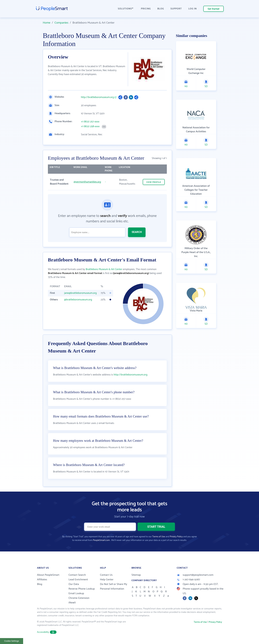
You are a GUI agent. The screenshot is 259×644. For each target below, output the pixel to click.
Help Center (107, 580)
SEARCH (137, 232)
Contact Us (106, 575)
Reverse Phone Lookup (82, 589)
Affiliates (42, 580)
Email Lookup (76, 593)
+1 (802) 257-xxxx (90, 122)
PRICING (146, 9)
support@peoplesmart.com (195, 575)
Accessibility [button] (47, 632)
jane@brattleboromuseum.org (80, 293)
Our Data (74, 584)
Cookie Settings (12, 641)
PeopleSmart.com (101, 540)
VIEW (154, 182)
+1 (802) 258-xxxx (90, 127)
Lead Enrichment (78, 580)
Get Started (214, 9)
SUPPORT (176, 9)
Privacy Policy (176, 537)
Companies (61, 23)
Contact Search (77, 575)
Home (47, 23)
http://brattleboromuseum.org (97, 97)
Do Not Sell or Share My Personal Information (114, 587)
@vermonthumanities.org (87, 182)
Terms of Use (159, 537)
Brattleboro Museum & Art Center (104, 269)
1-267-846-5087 (188, 580)
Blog (40, 584)
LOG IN (193, 9)
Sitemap (136, 575)
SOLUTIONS (126, 9)
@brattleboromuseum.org (78, 300)
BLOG (161, 9)
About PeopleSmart (48, 575)
